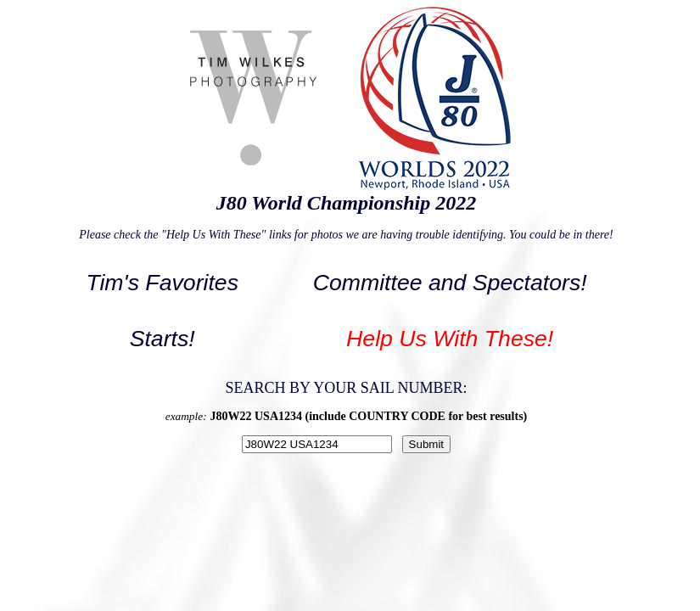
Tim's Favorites (162, 283)
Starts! (162, 339)
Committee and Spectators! (450, 283)
